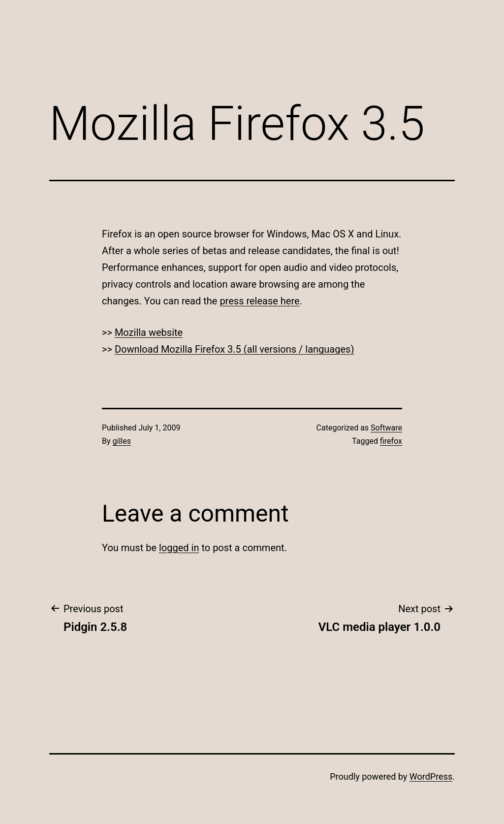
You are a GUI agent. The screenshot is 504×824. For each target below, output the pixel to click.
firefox (391, 441)
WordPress (431, 776)
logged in (179, 548)
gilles (122, 441)
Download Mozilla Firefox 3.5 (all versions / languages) (234, 349)
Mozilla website (149, 332)
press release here (259, 301)
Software (386, 428)
